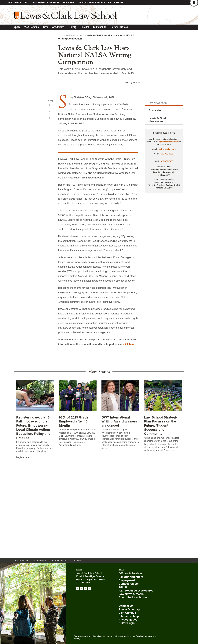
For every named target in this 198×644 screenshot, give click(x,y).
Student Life (100, 27)
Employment (127, 586)
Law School (69, 2)
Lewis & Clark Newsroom (158, 216)
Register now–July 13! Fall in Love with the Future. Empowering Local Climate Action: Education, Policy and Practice (33, 524)
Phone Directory (129, 615)
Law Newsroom (73, 35)
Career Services (119, 27)
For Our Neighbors (131, 582)
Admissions (21, 566)
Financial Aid (60, 566)
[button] (195, 136)
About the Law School (133, 603)
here (27, 553)
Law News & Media (131, 599)
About (18, 2)
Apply (17, 27)
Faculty (85, 27)
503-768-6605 (167, 250)
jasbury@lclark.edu (167, 245)
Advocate (155, 206)
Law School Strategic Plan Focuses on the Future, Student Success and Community (161, 522)
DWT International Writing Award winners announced (119, 518)
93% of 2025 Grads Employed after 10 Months (74, 518)
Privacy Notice (128, 625)
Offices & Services (131, 579)
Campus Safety (129, 589)
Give (46, 27)
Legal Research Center (168, 238)
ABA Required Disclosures (136, 596)
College (45, 2)
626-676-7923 (167, 257)
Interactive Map (129, 622)
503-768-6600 (83, 588)
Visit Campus (32, 27)
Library (73, 27)
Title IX (123, 592)
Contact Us (164, 229)
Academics (58, 27)
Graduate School (101, 2)
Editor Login (127, 628)
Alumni (77, 566)
